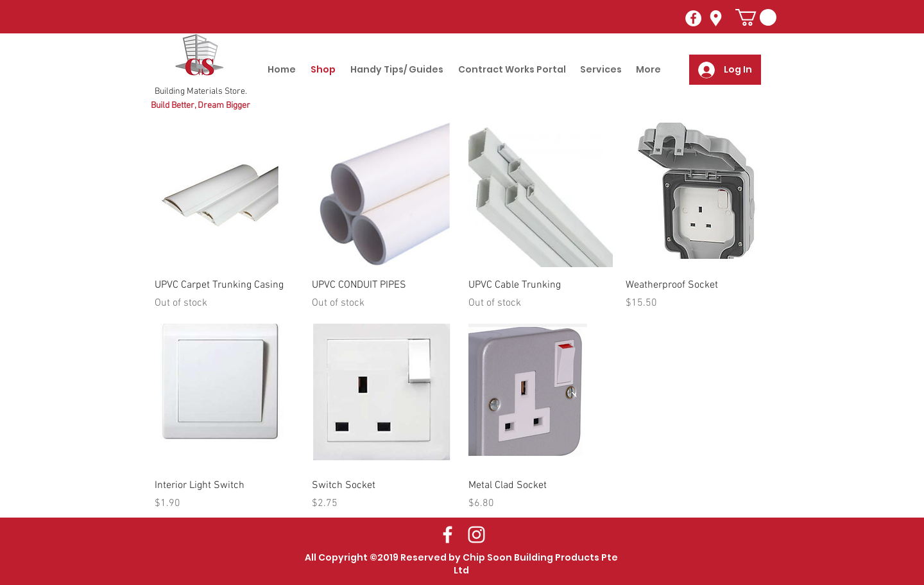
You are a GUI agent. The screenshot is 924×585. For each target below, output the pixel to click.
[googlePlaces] (716, 18)
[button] (756, 17)
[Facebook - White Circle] (693, 18)
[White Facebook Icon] (448, 535)
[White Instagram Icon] (476, 535)
